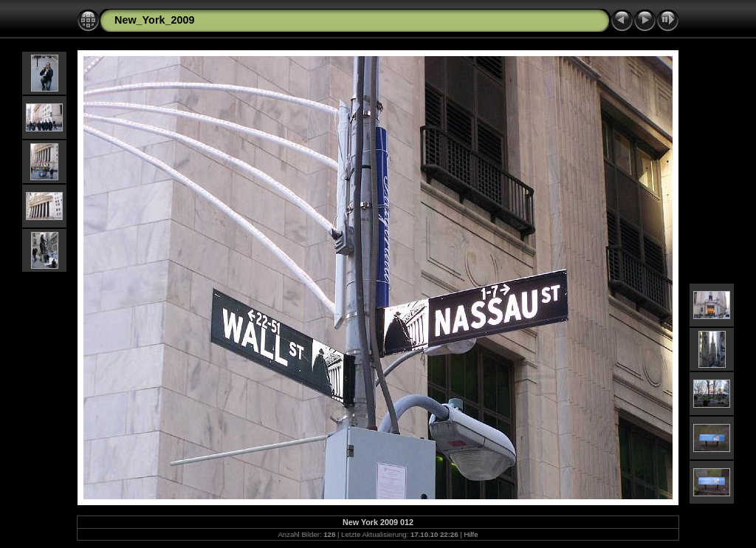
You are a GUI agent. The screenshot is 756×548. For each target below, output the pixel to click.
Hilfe (471, 534)
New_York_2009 (155, 20)
